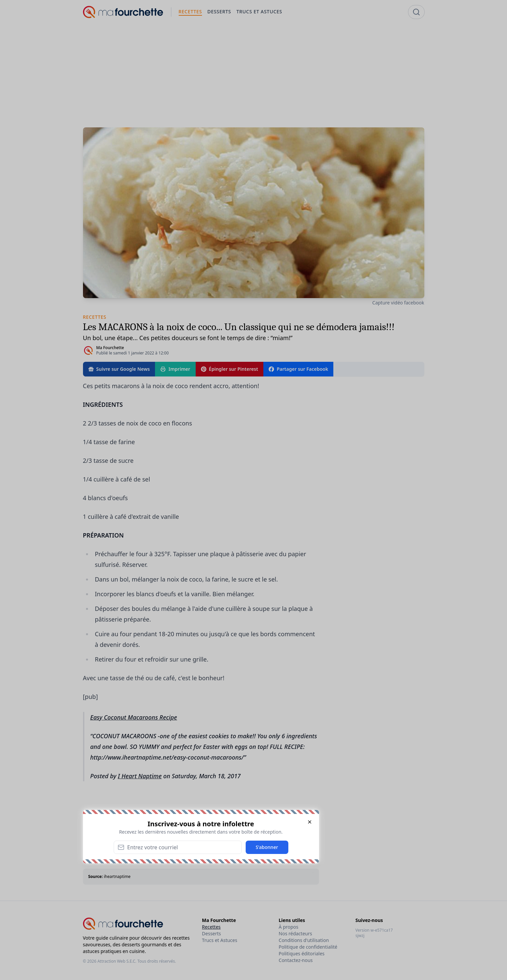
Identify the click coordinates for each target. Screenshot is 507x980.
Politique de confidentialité (308, 947)
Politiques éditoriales (301, 953)
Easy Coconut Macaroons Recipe (134, 717)
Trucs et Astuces (220, 940)
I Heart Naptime (140, 776)
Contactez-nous (296, 960)
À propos (288, 927)
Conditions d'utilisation (304, 940)
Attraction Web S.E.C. (117, 961)
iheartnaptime (117, 876)
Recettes (211, 927)
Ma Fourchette (110, 348)
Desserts (211, 933)
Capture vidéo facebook (398, 303)
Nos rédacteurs (295, 933)
